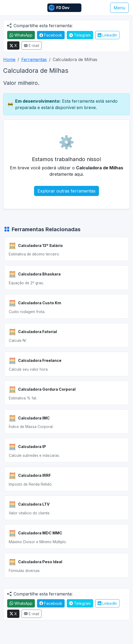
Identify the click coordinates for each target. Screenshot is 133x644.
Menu (119, 8)
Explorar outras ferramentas (66, 191)
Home (9, 59)
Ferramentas (34, 59)
